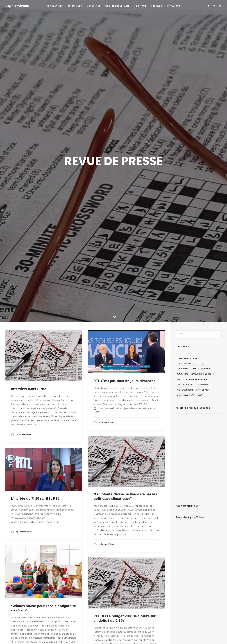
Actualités (94, 6)
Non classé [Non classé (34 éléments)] (203, 385)
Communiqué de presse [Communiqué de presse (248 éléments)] (187, 358)
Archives (156, 6)
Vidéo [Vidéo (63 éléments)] (201, 395)
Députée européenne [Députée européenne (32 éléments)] (201, 369)
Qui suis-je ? (75, 6)
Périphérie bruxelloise (118, 6)
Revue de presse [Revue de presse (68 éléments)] (203, 390)
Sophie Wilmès (54, 6)
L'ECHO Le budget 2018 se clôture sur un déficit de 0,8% (125, 618)
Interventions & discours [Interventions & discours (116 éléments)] (203, 374)
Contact (141, 6)
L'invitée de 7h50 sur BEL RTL (35, 499)
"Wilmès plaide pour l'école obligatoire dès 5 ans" (43, 608)
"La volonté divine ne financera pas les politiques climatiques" (125, 496)
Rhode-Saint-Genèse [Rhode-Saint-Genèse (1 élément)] (186, 395)
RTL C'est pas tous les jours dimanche (124, 381)
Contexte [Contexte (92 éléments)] (204, 364)
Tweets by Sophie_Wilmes (190, 517)
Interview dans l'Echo (29, 389)
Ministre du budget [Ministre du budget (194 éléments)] (186, 385)
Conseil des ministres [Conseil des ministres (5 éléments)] (187, 364)
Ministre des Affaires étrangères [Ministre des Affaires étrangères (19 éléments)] (192, 380)
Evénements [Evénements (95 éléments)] (182, 374)
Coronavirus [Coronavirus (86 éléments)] (183, 369)
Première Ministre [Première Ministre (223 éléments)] (185, 390)
